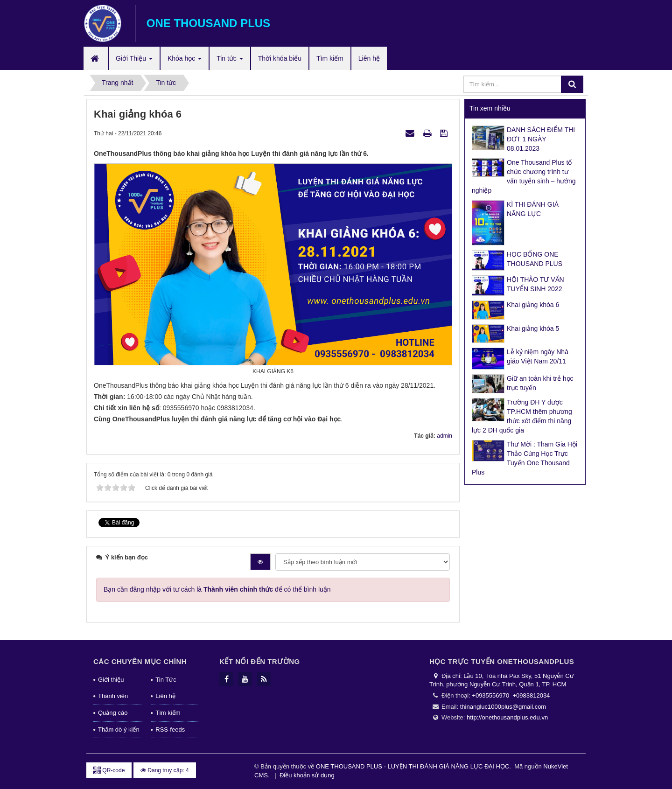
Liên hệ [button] (369, 58)
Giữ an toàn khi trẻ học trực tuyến (540, 383)
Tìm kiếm (168, 713)
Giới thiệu (111, 680)
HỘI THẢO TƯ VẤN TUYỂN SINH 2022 (535, 284)
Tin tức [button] (230, 61)
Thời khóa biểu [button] (280, 58)
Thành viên (113, 696)
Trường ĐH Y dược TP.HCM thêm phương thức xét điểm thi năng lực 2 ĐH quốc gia (522, 416)
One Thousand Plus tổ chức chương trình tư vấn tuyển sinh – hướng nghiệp (524, 176)
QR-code (109, 770)
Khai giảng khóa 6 (533, 305)
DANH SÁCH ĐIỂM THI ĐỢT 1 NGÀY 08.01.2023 (541, 139)
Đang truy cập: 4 (165, 770)
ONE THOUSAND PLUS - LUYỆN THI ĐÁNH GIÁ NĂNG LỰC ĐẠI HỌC (413, 766)
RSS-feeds (170, 730)
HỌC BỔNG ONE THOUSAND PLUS (535, 259)
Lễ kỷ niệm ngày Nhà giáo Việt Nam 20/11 (538, 356)
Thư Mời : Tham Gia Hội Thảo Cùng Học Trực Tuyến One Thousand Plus (525, 458)
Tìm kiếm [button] (330, 58)
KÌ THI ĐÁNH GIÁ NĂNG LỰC (533, 209)
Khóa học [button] (185, 61)
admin (444, 436)
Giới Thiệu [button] (134, 61)
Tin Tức (166, 680)
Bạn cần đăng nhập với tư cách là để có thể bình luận (217, 589)
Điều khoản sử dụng (307, 775)
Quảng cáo (113, 713)
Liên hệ (165, 696)
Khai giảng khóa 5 (533, 328)
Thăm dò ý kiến (119, 730)
